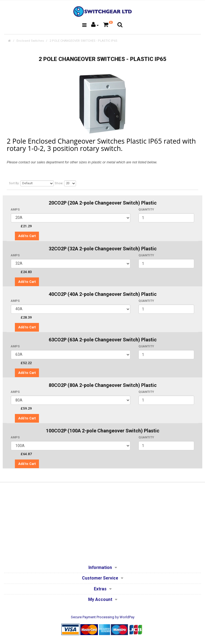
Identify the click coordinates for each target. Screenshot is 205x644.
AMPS (15, 209)
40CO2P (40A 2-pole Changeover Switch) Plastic (103, 294)
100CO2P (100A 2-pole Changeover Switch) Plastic (103, 431)
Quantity (146, 209)
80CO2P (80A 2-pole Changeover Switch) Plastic (103, 385)
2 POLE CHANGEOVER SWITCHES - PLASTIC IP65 (83, 41)
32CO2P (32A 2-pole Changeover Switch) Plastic (103, 249)
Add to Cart (27, 236)
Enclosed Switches (30, 41)
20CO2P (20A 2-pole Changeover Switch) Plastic (103, 203)
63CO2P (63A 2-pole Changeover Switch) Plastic (103, 340)
